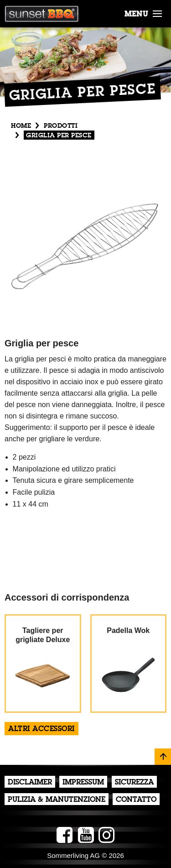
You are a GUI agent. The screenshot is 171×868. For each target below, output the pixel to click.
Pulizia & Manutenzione (57, 800)
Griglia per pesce (59, 136)
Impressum (83, 783)
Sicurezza (134, 783)
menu (136, 15)
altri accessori (41, 729)
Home (21, 126)
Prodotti (61, 126)
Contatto (136, 800)
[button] (157, 12)
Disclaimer (30, 783)
